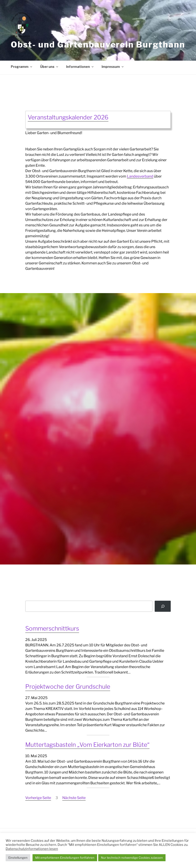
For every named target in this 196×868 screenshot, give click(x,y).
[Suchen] (163, 606)
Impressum (113, 67)
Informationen (80, 67)
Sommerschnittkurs (52, 628)
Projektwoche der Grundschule (68, 687)
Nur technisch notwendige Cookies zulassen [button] (132, 858)
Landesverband (140, 176)
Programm (22, 67)
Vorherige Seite (38, 798)
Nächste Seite (74, 798)
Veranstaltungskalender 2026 (68, 117)
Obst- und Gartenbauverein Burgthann (98, 45)
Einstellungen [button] (18, 858)
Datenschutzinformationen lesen (32, 849)
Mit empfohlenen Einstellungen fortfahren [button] (65, 858)
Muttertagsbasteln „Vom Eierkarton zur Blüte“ (87, 745)
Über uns (49, 67)
